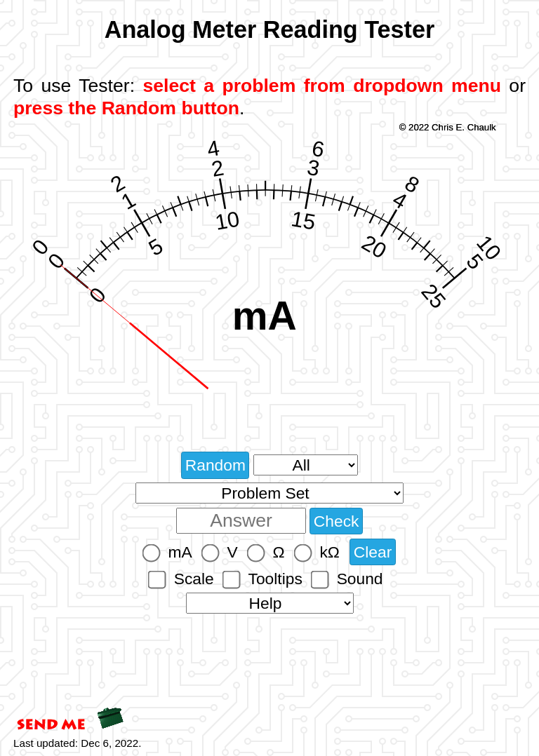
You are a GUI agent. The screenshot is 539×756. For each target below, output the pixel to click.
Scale (194, 579)
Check (337, 521)
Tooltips (275, 579)
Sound (360, 579)
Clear (373, 552)
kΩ (329, 552)
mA (180, 552)
